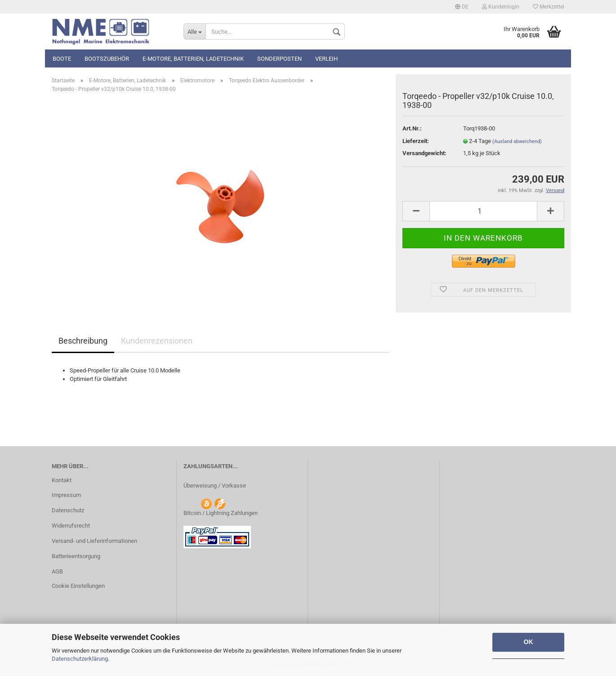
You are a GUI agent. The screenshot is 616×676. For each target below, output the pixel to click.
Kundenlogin (501, 7)
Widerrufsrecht (71, 526)
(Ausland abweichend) (517, 141)
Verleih (326, 59)
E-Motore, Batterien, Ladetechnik (193, 59)
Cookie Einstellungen (78, 586)
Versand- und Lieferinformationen (94, 541)
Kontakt (62, 480)
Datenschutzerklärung (80, 659)
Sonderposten (279, 59)
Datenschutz (68, 510)
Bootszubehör (107, 59)
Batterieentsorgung (76, 556)
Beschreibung (83, 341)
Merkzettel (549, 7)
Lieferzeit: (416, 141)
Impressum (66, 495)
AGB (57, 571)
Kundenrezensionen (157, 341)
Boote (62, 59)
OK (529, 642)
